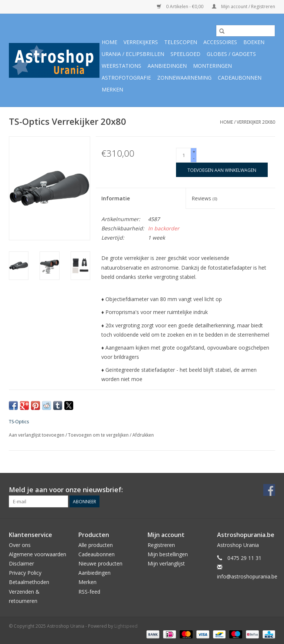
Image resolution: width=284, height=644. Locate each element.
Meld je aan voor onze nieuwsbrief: (66, 490)
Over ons (20, 545)
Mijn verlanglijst (166, 563)
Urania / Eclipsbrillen (133, 54)
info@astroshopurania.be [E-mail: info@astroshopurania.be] (247, 576)
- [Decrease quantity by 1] (194, 158)
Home (109, 42)
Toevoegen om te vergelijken (99, 435)
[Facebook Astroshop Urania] (269, 490)
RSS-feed (89, 592)
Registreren (161, 545)
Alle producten (96, 545)
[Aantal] (183, 155)
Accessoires (220, 42)
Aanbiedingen (167, 66)
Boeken (254, 42)
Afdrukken (143, 435)
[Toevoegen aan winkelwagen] (222, 170)
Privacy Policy (25, 573)
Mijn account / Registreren (244, 6)
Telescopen (181, 42)
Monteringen (212, 66)
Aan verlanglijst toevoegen (37, 435)
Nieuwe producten (100, 563)
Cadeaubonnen (240, 78)
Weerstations (121, 66)
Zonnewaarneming (184, 78)
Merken (112, 89)
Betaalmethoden (29, 582)
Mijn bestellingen (168, 554)
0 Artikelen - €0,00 (181, 6)
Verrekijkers (141, 42)
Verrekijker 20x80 (256, 122)
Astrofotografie (126, 78)
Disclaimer (21, 563)
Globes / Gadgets (231, 54)
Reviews (204, 198)
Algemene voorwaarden (38, 554)
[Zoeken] (246, 31)
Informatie (116, 198)
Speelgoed (185, 54)
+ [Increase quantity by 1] (194, 152)
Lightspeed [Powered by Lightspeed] (126, 626)
